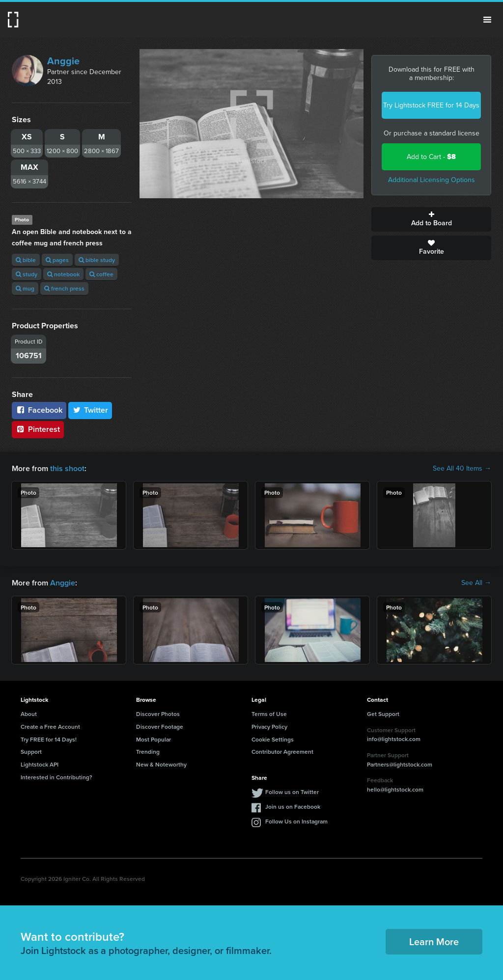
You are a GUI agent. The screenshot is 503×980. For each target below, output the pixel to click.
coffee (101, 274)
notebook (63, 274)
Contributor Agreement (282, 752)
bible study (97, 260)
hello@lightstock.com (395, 789)
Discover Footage (160, 727)
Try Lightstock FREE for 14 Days (431, 105)
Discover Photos (158, 714)
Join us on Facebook (293, 807)
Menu (487, 20)
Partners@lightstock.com (400, 764)
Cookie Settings (273, 739)
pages (57, 260)
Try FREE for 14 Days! (49, 739)
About (29, 714)
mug (25, 288)
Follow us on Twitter (292, 792)
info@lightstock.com (394, 739)
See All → (476, 583)
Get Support (383, 714)
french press (64, 288)
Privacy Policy (269, 727)
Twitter (90, 410)
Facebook (39, 410)
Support (31, 752)
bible (26, 260)
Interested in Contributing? (56, 777)
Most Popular (154, 739)
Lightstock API (40, 764)
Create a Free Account (50, 727)
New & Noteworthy (161, 764)
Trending (148, 752)
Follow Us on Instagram (296, 821)
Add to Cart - (431, 157)
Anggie (63, 61)
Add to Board (431, 219)
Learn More (434, 941)
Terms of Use (269, 714)
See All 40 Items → (462, 469)
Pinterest (38, 429)
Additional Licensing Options (432, 180)
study (27, 274)
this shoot (67, 468)
